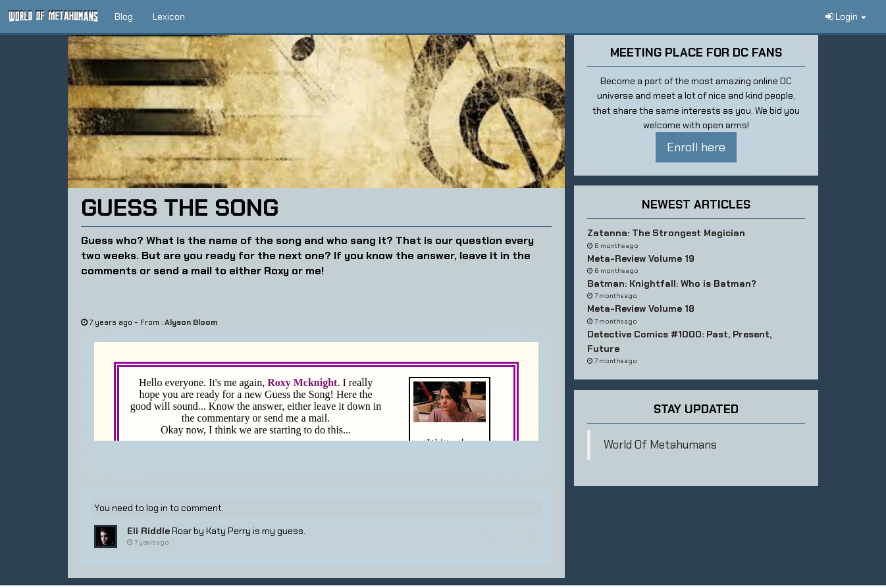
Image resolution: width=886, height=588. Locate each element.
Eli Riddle (148, 531)
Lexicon (169, 16)
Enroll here (696, 147)
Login (846, 16)
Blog (124, 16)
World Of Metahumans (660, 445)
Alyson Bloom (191, 322)
